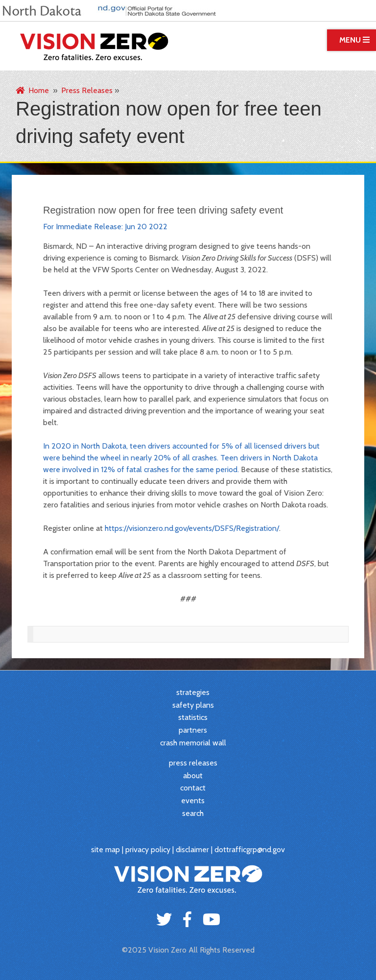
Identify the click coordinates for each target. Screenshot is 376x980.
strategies (193, 692)
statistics (193, 717)
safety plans (193, 705)
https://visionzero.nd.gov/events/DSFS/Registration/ (192, 528)
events (193, 801)
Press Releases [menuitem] (87, 90)
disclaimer (192, 849)
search (193, 813)
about (193, 776)
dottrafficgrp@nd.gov (250, 849)
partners (193, 730)
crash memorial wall (193, 743)
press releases (193, 763)
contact (193, 788)
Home (32, 90)
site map (106, 849)
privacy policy (148, 849)
